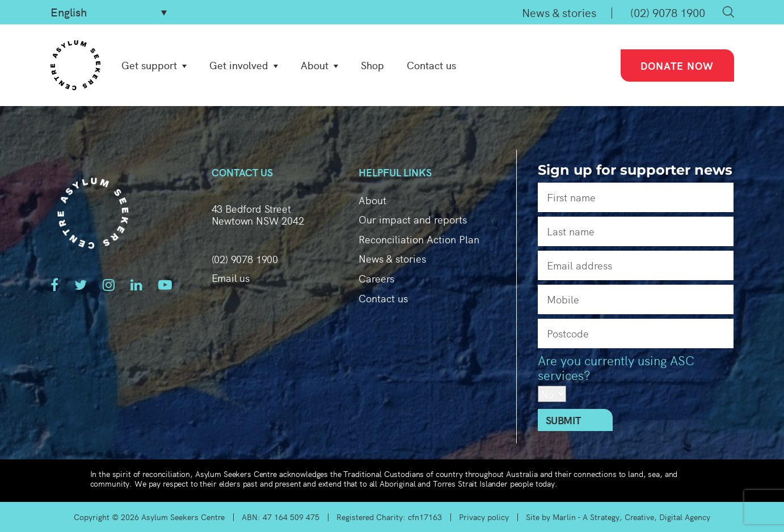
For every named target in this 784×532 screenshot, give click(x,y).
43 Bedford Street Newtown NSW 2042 (258, 215)
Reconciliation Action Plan (419, 239)
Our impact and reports (413, 219)
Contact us (431, 65)
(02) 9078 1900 (668, 12)
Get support (149, 65)
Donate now (677, 66)
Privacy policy (484, 517)
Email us (231, 278)
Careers (376, 278)
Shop (372, 65)
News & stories (559, 12)
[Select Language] (109, 12)
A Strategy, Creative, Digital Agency (646, 517)
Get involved (239, 65)
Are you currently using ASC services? (616, 368)
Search (728, 12)
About (315, 65)
